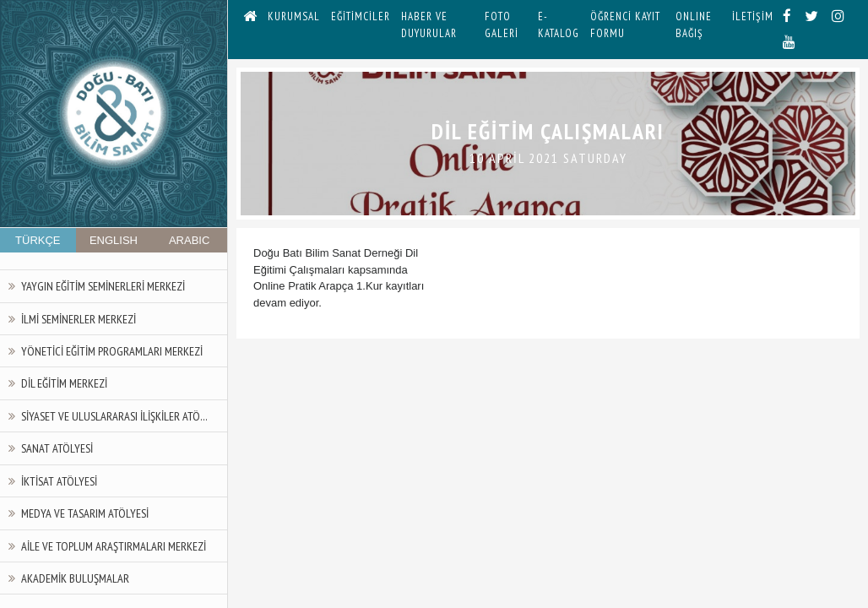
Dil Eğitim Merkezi (64, 383)
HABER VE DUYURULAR (429, 25)
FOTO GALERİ (502, 25)
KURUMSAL (294, 16)
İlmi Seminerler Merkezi (79, 319)
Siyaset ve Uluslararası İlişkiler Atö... (114, 416)
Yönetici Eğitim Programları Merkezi (112, 351)
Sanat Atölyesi (57, 448)
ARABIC (189, 240)
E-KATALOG (559, 25)
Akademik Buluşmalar (75, 578)
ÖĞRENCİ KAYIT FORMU (625, 25)
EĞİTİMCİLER (361, 16)
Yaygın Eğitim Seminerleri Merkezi (103, 286)
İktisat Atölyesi (59, 481)
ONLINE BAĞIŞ (694, 25)
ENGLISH (114, 240)
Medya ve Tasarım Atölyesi (85, 513)
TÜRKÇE (38, 240)
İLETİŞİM (753, 16)
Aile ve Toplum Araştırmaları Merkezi (114, 546)
